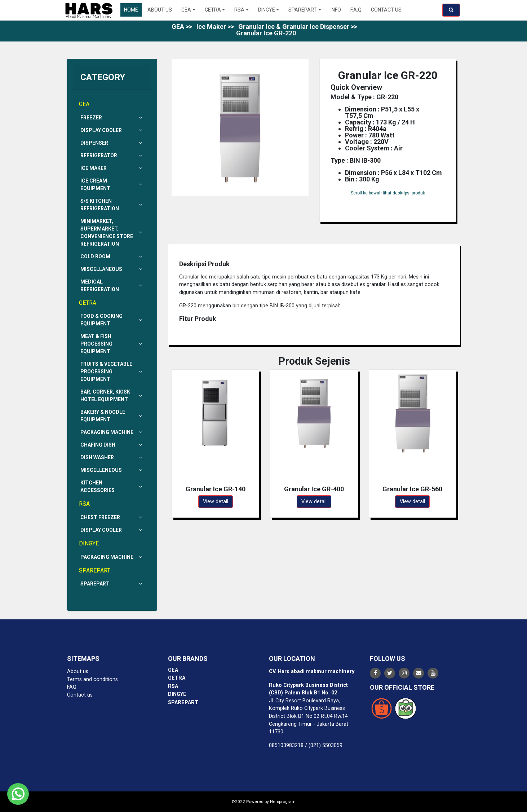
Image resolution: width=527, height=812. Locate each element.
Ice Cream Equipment (112, 185)
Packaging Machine (112, 432)
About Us (160, 10)
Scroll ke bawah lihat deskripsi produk (388, 193)
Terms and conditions (92, 679)
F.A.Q (356, 10)
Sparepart (112, 584)
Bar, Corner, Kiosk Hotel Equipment (112, 396)
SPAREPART (303, 10)
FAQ (72, 687)
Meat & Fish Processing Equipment (112, 344)
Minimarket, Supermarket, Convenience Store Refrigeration (112, 232)
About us (78, 671)
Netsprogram (283, 802)
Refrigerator (112, 156)
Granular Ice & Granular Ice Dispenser (294, 27)
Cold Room (112, 257)
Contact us (80, 695)
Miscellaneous (112, 269)
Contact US (386, 10)
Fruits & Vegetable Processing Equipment (112, 372)
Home (131, 10)
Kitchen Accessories (112, 486)
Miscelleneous (112, 470)
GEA (186, 10)
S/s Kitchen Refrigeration (112, 205)
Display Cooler (112, 130)
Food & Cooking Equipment (112, 320)
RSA (239, 10)
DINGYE (267, 10)
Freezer (112, 118)
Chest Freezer (112, 517)
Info (336, 10)
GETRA (213, 10)
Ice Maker (211, 27)
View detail (216, 502)
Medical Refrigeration (112, 286)
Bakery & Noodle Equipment (112, 416)
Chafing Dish (112, 445)
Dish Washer (112, 458)
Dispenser (112, 143)
